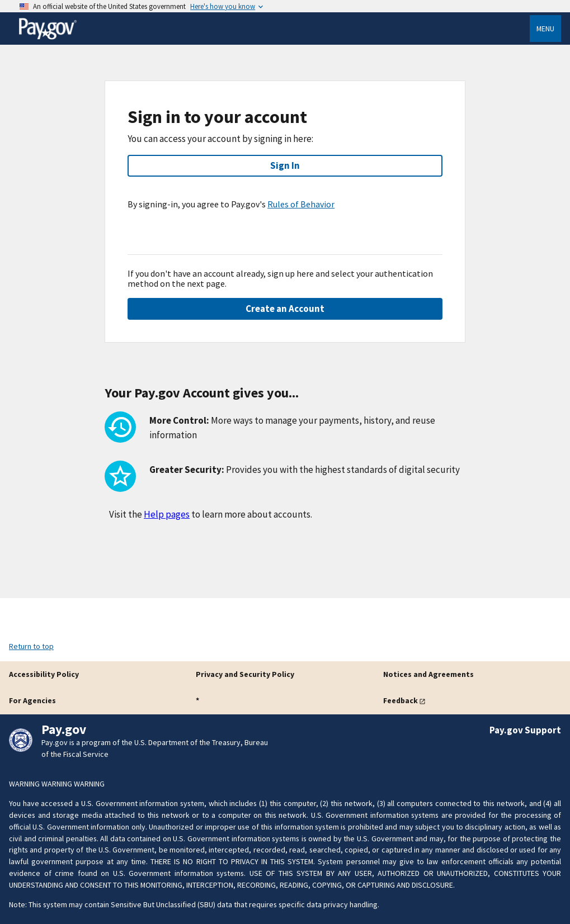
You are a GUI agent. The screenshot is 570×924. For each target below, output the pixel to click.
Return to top (31, 646)
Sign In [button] (285, 165)
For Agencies (32, 700)
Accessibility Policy (44, 674)
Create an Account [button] (285, 309)
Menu (545, 29)
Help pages (167, 514)
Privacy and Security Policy (245, 674)
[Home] (48, 37)
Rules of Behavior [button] (301, 204)
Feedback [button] (401, 700)
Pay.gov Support (525, 730)
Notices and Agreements (428, 674)
